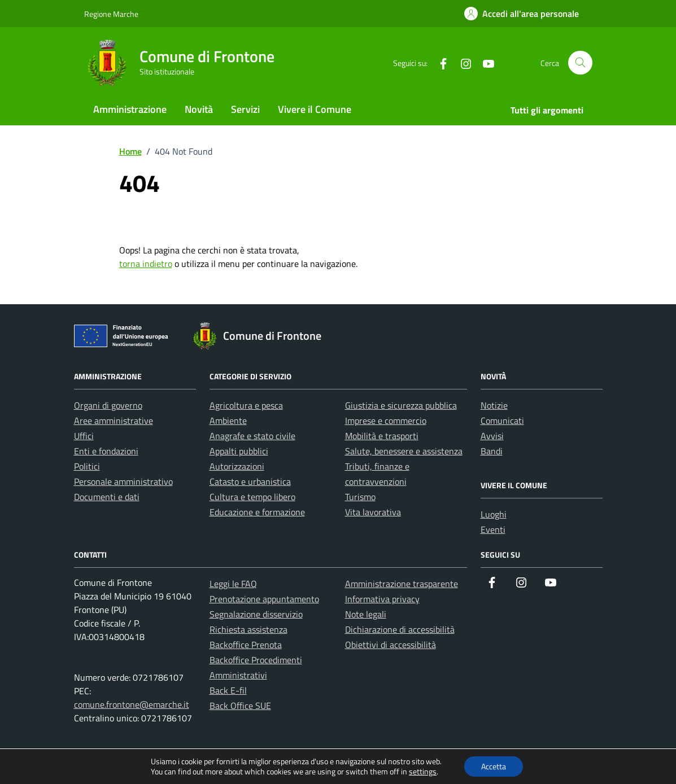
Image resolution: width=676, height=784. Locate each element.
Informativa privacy (382, 599)
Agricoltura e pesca (246, 405)
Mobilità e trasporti (382, 436)
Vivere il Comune (315, 109)
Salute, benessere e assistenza (404, 451)
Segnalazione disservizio (256, 614)
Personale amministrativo (123, 481)
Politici (87, 466)
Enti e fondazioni (106, 451)
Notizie (494, 405)
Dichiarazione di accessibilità (400, 629)
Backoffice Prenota (246, 645)
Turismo (360, 497)
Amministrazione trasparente (402, 584)
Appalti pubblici (239, 451)
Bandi (492, 451)
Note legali (366, 614)
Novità (199, 109)
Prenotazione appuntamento (264, 599)
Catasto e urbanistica (250, 481)
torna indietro (146, 264)
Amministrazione (130, 109)
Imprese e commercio (386, 421)
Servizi (245, 109)
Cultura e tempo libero (252, 497)
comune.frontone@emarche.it (132, 704)
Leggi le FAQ (233, 584)
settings (423, 772)
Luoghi (494, 514)
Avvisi (492, 436)
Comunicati (502, 421)
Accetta (494, 766)
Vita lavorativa (373, 512)
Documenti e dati (107, 497)
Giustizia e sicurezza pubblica (401, 405)
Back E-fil (228, 690)
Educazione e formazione (257, 512)
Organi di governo (108, 405)
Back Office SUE (240, 706)
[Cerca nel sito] (580, 63)
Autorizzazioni (237, 466)
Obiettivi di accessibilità (391, 645)
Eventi (493, 529)
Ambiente (228, 421)
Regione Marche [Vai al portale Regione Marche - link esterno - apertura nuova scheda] (111, 14)
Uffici (84, 436)
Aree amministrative (114, 421)
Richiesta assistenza (248, 629)
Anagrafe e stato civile (252, 436)
